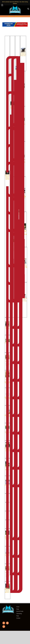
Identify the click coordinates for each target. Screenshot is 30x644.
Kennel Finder (20, 611)
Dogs (18, 609)
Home (18, 607)
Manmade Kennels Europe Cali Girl (7, 176)
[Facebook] (4, 623)
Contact (18, 618)
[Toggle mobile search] (28, 9)
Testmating (19, 614)
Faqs (18, 616)
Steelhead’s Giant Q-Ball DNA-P (8, 590)
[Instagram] (7, 623)
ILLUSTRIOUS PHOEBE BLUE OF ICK (24, 300)
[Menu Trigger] (2, 5)
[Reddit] (4, 627)
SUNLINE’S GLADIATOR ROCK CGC (23, 53)
